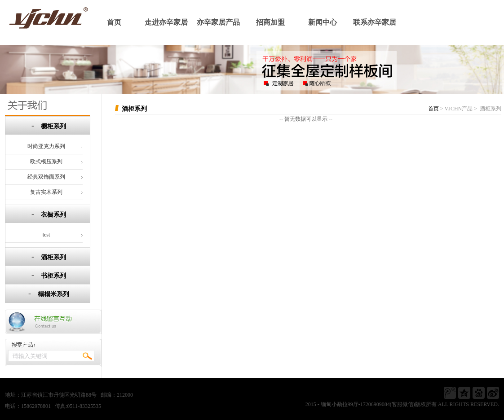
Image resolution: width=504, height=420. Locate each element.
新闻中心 (323, 22)
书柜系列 (53, 276)
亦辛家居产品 (218, 22)
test (46, 235)
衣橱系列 (53, 215)
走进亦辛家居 (166, 22)
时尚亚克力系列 (46, 146)
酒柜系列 (53, 257)
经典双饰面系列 (46, 177)
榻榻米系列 (53, 294)
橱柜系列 (53, 126)
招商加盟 (270, 22)
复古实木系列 (46, 192)
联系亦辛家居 (375, 22)
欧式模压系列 (46, 162)
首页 (114, 22)
